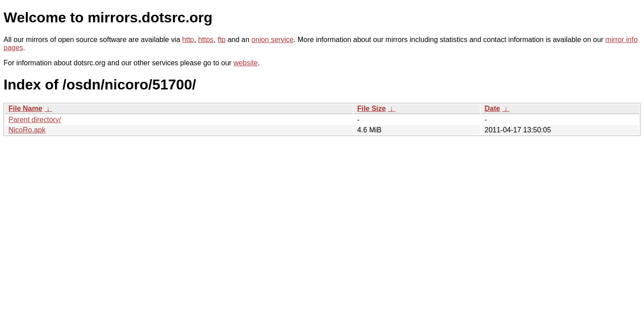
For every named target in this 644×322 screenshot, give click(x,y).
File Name (25, 108)
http (188, 40)
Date (492, 108)
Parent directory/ (35, 120)
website (246, 63)
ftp (221, 40)
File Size (372, 108)
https (206, 40)
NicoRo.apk (27, 130)
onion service (272, 40)
